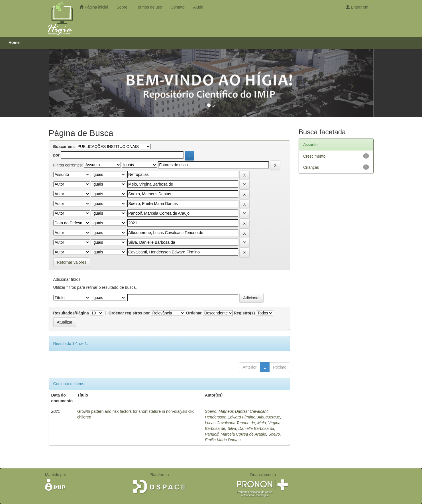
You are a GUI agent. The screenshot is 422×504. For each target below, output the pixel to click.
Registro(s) (244, 313)
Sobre (122, 7)
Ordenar (194, 313)
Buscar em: (64, 147)
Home (14, 42)
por (57, 155)
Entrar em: (359, 7)
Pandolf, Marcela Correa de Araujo (236, 434)
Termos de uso (149, 7)
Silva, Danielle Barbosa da (251, 428)
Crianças (311, 167)
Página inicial (94, 7)
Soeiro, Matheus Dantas (226, 411)
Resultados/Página (71, 313)
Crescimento (314, 156)
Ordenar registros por (129, 313)
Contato (178, 7)
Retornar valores (72, 262)
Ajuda (198, 7)
